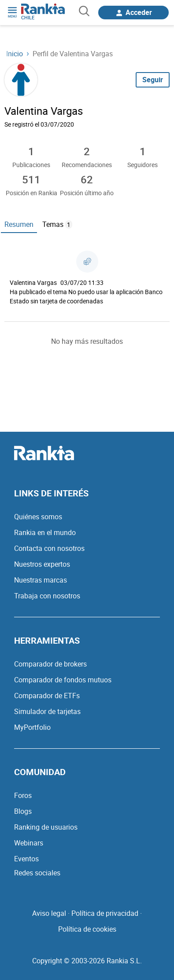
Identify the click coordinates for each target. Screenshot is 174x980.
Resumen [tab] (19, 224)
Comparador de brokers (50, 664)
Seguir (153, 80)
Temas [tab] (57, 224)
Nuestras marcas (41, 580)
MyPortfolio (32, 727)
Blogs (23, 811)
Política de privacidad (105, 913)
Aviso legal (49, 913)
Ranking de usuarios (46, 827)
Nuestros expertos (42, 564)
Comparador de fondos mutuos (63, 680)
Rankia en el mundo (45, 532)
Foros (23, 795)
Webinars (29, 843)
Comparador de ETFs (47, 696)
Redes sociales (37, 873)
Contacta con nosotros (49, 548)
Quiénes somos (38, 517)
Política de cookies (87, 929)
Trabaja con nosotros (47, 596)
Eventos (26, 859)
